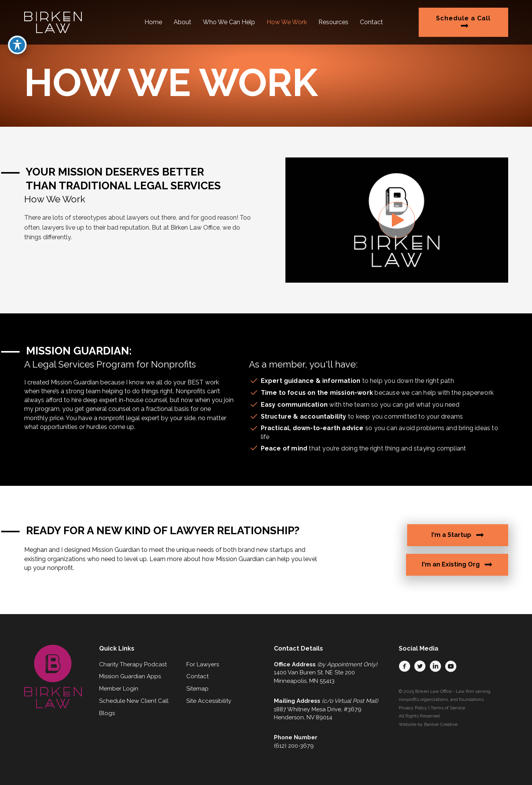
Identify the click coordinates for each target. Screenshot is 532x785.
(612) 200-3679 (294, 746)
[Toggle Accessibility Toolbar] (17, 21)
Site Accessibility (209, 701)
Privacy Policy (413, 708)
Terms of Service (448, 708)
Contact (197, 676)
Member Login (119, 689)
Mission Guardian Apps (130, 676)
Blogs (107, 713)
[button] (397, 220)
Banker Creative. (441, 724)
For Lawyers (203, 664)
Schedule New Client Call (134, 701)
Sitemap (197, 689)
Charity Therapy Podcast (133, 664)
